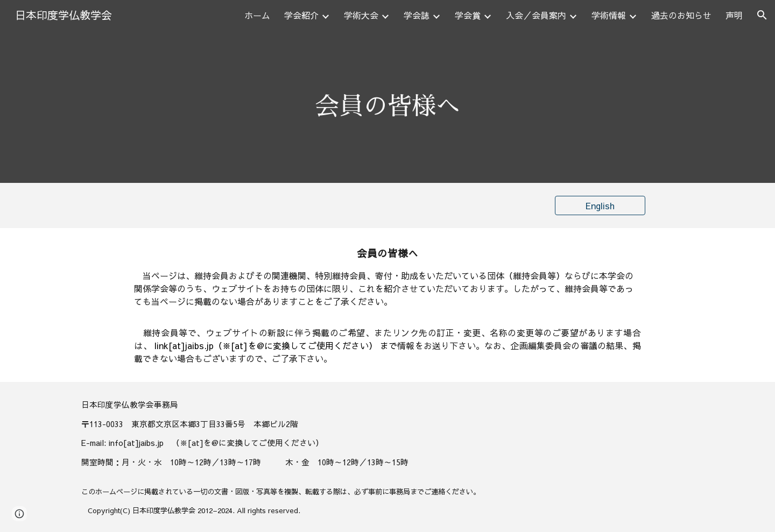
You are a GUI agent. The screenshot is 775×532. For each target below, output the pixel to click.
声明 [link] (734, 15)
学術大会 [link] (361, 15)
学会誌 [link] (417, 15)
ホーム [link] (257, 15)
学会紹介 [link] (301, 15)
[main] (387, 107)
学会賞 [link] (468, 15)
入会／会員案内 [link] (536, 15)
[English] (600, 206)
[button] (762, 15)
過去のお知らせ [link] (681, 15)
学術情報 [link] (609, 15)
